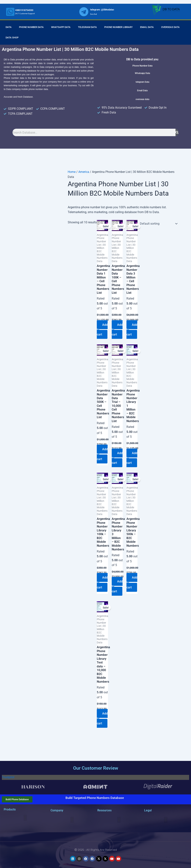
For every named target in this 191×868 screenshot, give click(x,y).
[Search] (177, 132)
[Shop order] (158, 224)
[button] (25, 818)
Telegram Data (87, 27)
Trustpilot (8, 777)
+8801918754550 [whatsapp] (24, 10)
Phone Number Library (118, 27)
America (84, 172)
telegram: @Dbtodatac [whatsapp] (102, 10)
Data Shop (12, 38)
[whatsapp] (10, 12)
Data (9, 27)
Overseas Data (170, 27)
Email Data (147, 27)
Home (72, 172)
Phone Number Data (31, 27)
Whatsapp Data (61, 27)
